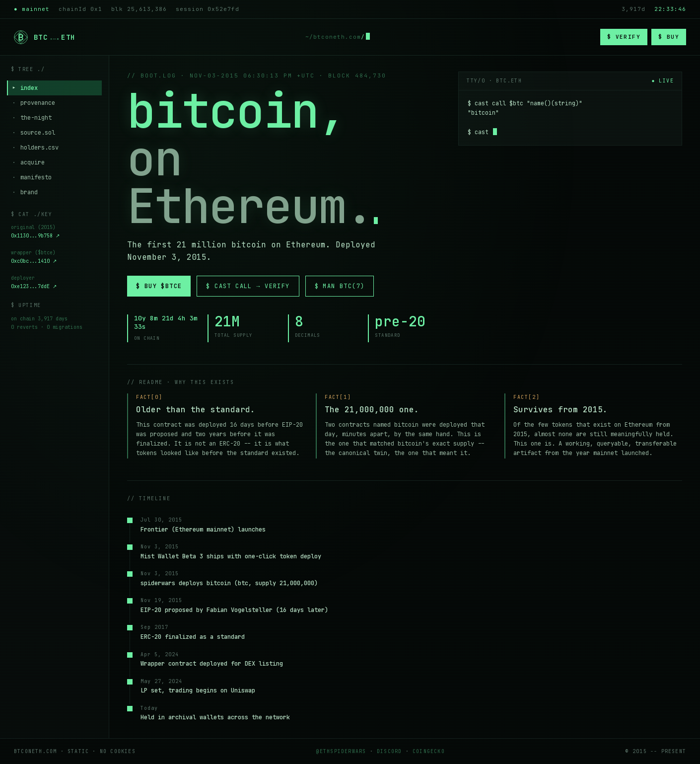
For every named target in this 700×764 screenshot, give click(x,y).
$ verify (624, 37)
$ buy (669, 37)
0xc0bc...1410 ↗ (34, 262)
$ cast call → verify (248, 286)
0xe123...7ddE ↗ (34, 287)
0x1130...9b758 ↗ (35, 236)
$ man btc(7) (340, 286)
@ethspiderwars (341, 751)
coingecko (429, 751)
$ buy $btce (159, 286)
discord (389, 751)
